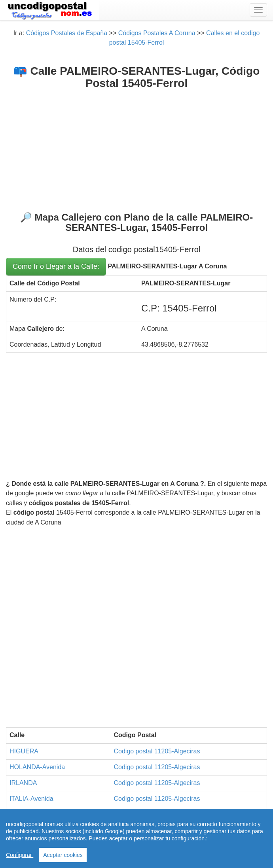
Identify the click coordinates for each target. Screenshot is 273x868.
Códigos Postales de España (67, 33)
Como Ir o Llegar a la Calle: (56, 266)
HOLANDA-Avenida (37, 767)
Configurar (20, 855)
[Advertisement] (136, 149)
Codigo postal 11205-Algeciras (157, 751)
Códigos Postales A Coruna (157, 33)
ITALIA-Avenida (31, 799)
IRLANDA (23, 783)
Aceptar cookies (63, 855)
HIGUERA (24, 751)
